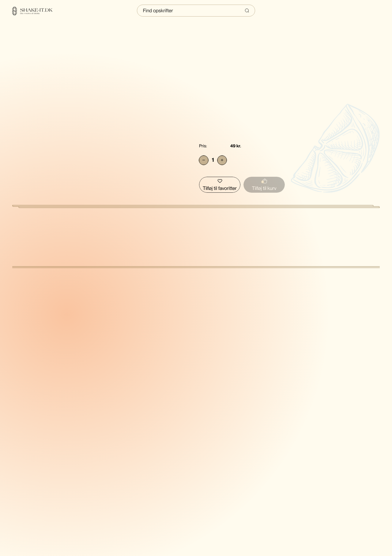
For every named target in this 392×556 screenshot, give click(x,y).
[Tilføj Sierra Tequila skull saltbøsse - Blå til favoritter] (220, 185)
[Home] (36, 11)
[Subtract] (204, 160)
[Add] (222, 160)
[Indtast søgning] (196, 11)
